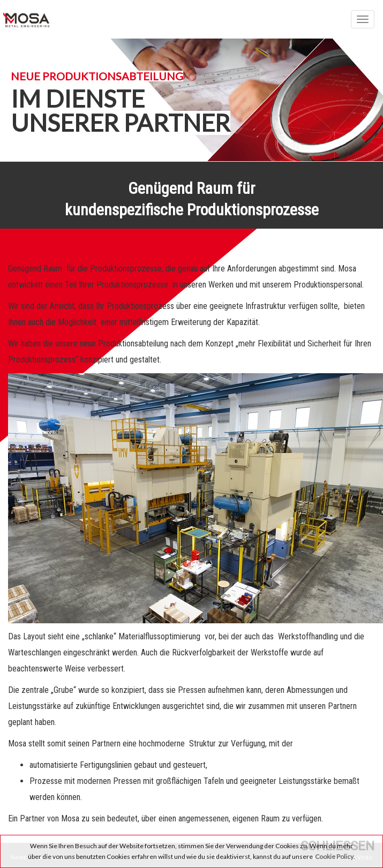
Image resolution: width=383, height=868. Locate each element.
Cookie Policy (334, 856)
